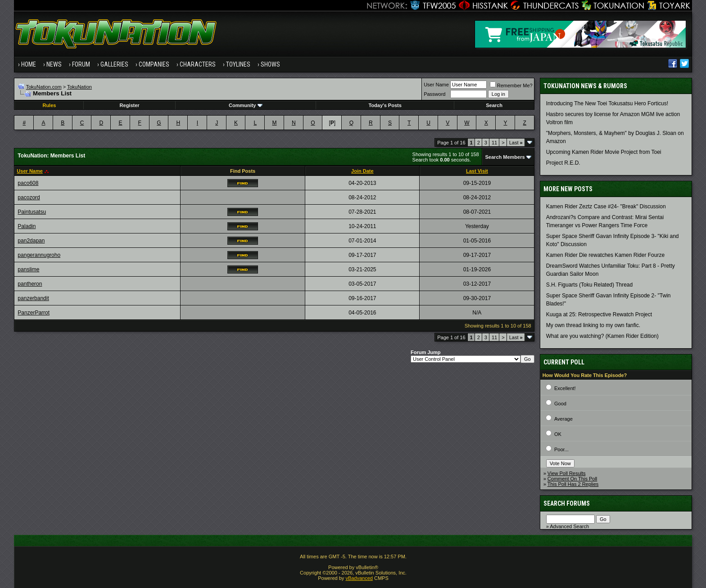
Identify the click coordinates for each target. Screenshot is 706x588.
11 (494, 143)
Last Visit (477, 171)
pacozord (29, 197)
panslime (28, 269)
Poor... (561, 449)
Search (494, 105)
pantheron (30, 284)
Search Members (505, 157)
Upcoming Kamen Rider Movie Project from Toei (604, 152)
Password (434, 94)
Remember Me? (511, 85)
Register (130, 105)
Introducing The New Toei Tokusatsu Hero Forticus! (607, 103)
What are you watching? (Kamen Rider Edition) (602, 336)
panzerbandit (33, 298)
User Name (436, 85)
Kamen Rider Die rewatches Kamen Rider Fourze (605, 255)
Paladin (27, 226)
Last (516, 143)
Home (29, 64)
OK (558, 434)
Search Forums (567, 503)
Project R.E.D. (563, 163)
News (54, 64)
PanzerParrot (34, 313)
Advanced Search (569, 526)
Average (563, 419)
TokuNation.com (44, 87)
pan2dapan (31, 241)
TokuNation (79, 87)
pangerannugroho (39, 255)
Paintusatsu (32, 212)
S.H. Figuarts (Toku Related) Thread (590, 285)
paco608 (28, 183)
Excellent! (565, 388)
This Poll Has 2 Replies (573, 484)
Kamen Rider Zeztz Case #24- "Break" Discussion (606, 206)
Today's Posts (385, 105)
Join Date (362, 171)
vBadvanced (359, 578)
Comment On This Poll (572, 479)
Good (560, 404)
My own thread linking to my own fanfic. (593, 325)
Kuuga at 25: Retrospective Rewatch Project (599, 314)
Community (246, 105)
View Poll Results (567, 473)
